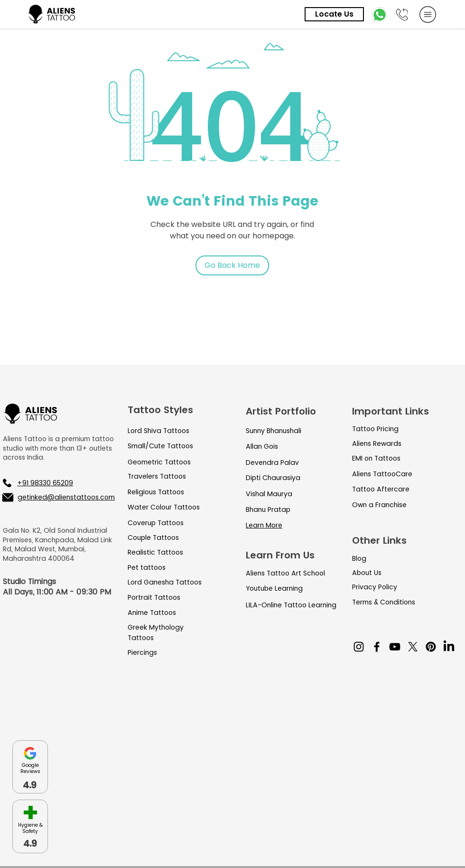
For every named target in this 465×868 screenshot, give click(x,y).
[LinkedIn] (449, 647)
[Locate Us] (334, 14)
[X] (413, 647)
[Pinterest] (431, 647)
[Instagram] (359, 647)
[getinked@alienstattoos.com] (58, 497)
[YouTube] (395, 647)
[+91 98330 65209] (52, 483)
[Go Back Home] (232, 265)
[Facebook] (377, 647)
